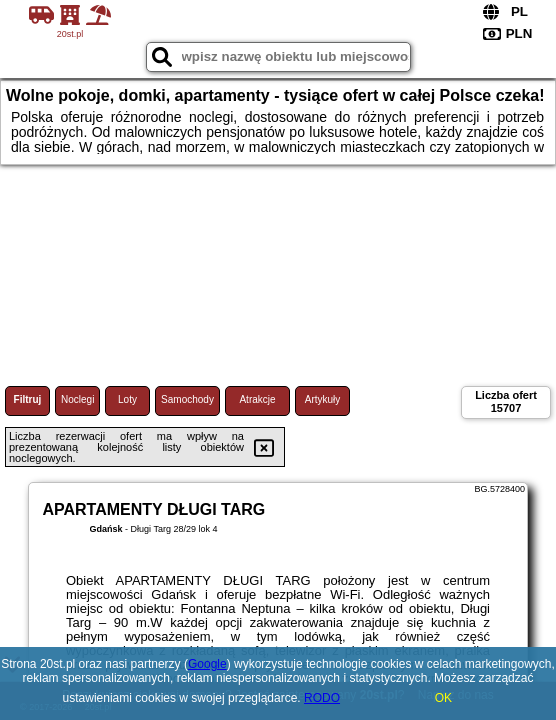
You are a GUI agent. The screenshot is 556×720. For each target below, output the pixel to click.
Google (207, 664)
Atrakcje (257, 399)
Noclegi (77, 399)
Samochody (187, 399)
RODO (322, 698)
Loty (127, 399)
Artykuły (323, 399)
